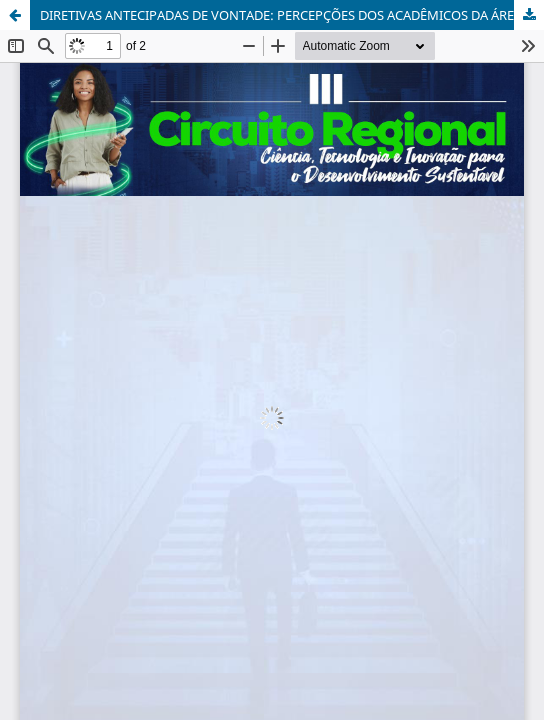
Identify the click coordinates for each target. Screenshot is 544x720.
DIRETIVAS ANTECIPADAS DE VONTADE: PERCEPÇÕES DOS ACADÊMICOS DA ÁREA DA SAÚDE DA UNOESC (292, 15)
